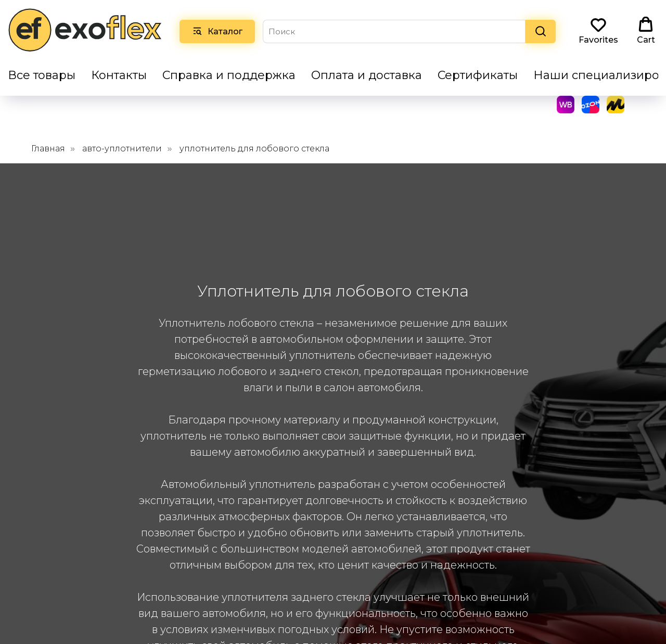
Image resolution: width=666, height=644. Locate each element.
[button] (598, 31)
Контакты (119, 75)
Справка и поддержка (229, 75)
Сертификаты (478, 75)
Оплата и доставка (367, 75)
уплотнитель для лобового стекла (254, 131)
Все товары (42, 75)
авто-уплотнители (122, 131)
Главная (48, 131)
